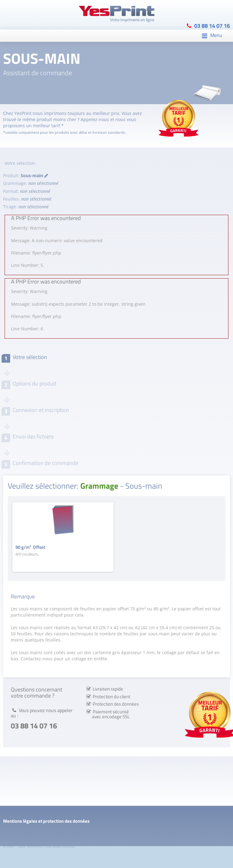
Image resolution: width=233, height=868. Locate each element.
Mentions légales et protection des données (46, 821)
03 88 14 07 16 (212, 25)
